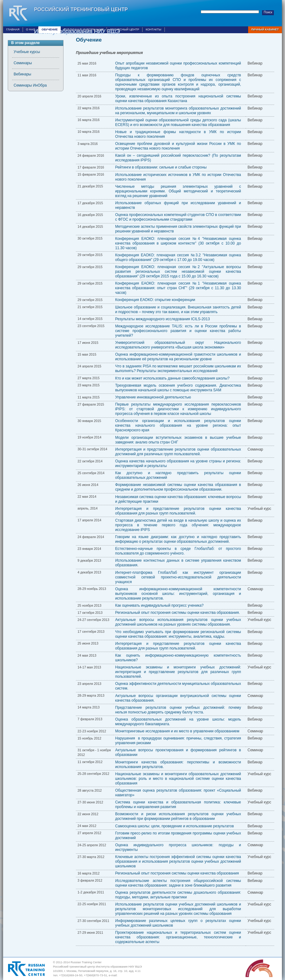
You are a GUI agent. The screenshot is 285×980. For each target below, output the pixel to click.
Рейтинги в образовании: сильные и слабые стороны (161, 167)
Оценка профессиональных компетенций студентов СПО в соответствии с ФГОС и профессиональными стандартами (178, 217)
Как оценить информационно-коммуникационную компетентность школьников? (178, 658)
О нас (31, 29)
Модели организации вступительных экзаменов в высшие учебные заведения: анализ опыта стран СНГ (178, 440)
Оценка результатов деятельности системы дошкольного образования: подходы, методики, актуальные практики (178, 895)
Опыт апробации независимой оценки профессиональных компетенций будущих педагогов (178, 66)
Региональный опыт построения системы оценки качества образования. (178, 613)
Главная (13, 29)
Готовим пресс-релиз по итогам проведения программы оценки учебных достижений (178, 836)
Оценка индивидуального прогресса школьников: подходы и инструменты (178, 847)
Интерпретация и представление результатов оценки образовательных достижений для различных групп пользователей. (178, 452)
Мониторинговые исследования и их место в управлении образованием (177, 731)
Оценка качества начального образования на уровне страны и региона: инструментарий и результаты (178, 463)
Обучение (50, 29)
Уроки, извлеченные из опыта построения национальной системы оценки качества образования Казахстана (178, 99)
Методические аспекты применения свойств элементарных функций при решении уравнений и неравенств (178, 229)
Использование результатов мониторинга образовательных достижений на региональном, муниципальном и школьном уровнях (178, 111)
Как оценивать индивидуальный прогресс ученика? (160, 605)
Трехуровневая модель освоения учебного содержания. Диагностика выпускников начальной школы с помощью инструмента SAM (178, 388)
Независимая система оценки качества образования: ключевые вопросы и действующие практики (178, 499)
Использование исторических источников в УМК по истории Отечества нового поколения (178, 177)
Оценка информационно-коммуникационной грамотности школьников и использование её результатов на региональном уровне (178, 357)
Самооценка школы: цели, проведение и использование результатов (175, 826)
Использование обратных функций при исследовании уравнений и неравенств (178, 205)
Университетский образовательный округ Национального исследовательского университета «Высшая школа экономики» (178, 345)
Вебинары (22, 74)
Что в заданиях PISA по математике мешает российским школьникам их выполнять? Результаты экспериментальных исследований (178, 369)
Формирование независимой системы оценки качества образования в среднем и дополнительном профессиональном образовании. (178, 487)
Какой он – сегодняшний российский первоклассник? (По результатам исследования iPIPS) (178, 158)
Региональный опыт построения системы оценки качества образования (177, 873)
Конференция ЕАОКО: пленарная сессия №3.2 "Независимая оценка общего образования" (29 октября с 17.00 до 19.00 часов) (178, 257)
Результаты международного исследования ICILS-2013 (163, 319)
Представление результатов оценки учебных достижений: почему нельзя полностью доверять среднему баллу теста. (178, 710)
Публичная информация (84, 29)
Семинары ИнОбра (30, 85)
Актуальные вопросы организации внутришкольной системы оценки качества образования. (178, 698)
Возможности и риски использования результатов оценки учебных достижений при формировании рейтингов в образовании (178, 816)
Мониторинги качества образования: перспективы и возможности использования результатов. (178, 764)
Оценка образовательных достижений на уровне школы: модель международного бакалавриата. (178, 722)
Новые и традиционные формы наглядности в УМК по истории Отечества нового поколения (178, 134)
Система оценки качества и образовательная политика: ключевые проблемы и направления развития (178, 805)
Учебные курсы (27, 52)
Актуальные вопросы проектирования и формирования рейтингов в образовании (178, 752)
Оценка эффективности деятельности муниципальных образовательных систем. (178, 686)
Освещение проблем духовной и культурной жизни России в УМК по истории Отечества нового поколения (178, 146)
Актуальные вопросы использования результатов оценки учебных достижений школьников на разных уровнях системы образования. (178, 622)
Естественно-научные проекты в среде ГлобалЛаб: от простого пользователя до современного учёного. (178, 551)
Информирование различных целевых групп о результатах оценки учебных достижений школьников (178, 923)
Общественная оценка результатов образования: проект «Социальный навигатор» (178, 793)
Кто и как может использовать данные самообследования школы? (172, 378)
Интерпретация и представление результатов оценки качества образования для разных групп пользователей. (178, 511)
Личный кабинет (265, 29)
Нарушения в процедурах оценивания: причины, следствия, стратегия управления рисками (178, 741)
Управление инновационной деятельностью (153, 397)
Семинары (23, 63)
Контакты (153, 29)
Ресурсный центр (125, 29)
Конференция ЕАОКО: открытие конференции (155, 300)
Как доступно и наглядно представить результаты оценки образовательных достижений (178, 475)
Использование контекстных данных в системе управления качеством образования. (178, 563)
